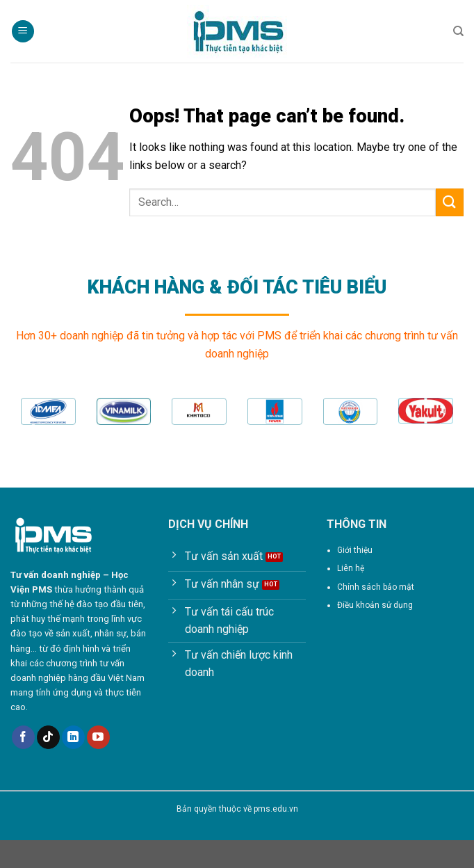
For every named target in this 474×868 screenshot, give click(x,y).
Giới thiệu (355, 550)
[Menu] (23, 32)
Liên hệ (351, 568)
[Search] (458, 31)
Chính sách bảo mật (376, 587)
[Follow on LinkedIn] (73, 737)
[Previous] (32, 431)
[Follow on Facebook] (23, 737)
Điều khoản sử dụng (375, 605)
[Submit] (450, 202)
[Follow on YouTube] (98, 737)
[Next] (442, 431)
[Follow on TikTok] (48, 737)
